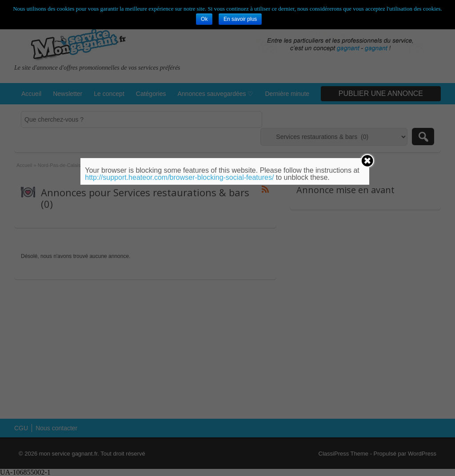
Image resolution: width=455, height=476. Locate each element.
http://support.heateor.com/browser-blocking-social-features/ (179, 177)
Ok (204, 19)
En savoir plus (240, 19)
